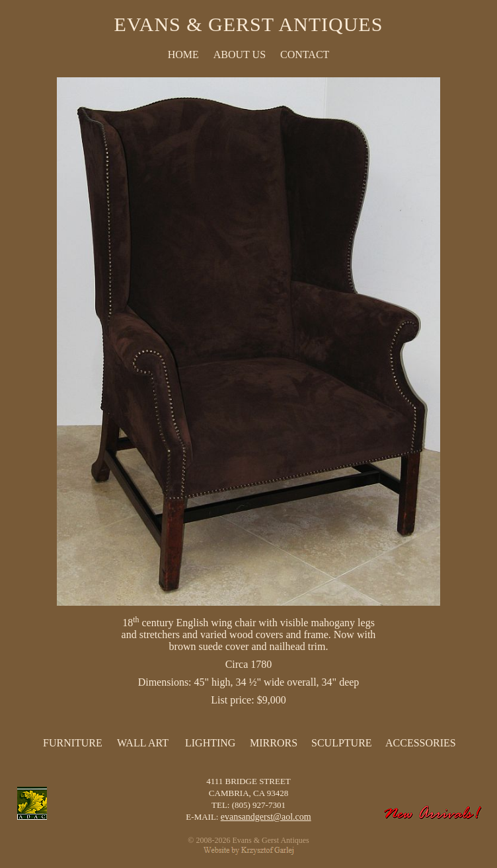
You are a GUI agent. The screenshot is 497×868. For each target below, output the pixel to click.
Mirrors (274, 743)
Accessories (421, 743)
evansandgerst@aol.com (266, 817)
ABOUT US (240, 54)
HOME (183, 54)
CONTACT (305, 54)
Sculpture (342, 743)
